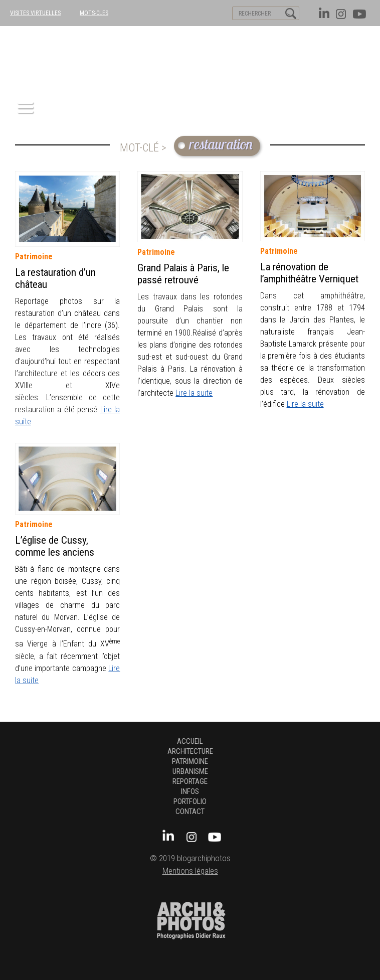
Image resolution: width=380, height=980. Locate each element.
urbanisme (190, 771)
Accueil (190, 741)
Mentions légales (190, 871)
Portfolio (190, 801)
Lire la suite (194, 393)
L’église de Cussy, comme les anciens (55, 546)
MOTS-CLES (94, 13)
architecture (190, 751)
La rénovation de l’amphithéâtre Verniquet (309, 273)
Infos (190, 791)
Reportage (190, 781)
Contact (190, 811)
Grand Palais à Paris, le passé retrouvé (183, 274)
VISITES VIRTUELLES (35, 13)
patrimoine (34, 257)
